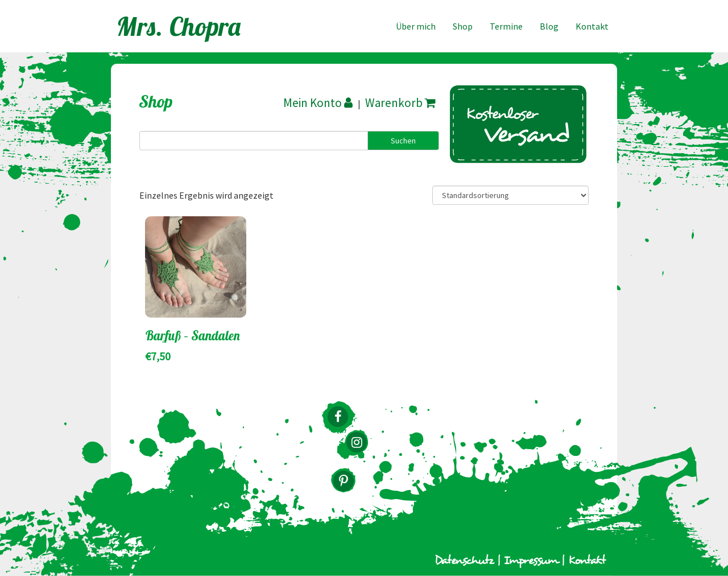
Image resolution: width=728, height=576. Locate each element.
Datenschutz (464, 561)
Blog (549, 26)
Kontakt (592, 26)
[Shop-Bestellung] (510, 195)
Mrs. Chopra (179, 26)
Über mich (416, 26)
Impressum (531, 561)
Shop (463, 26)
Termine (506, 26)
